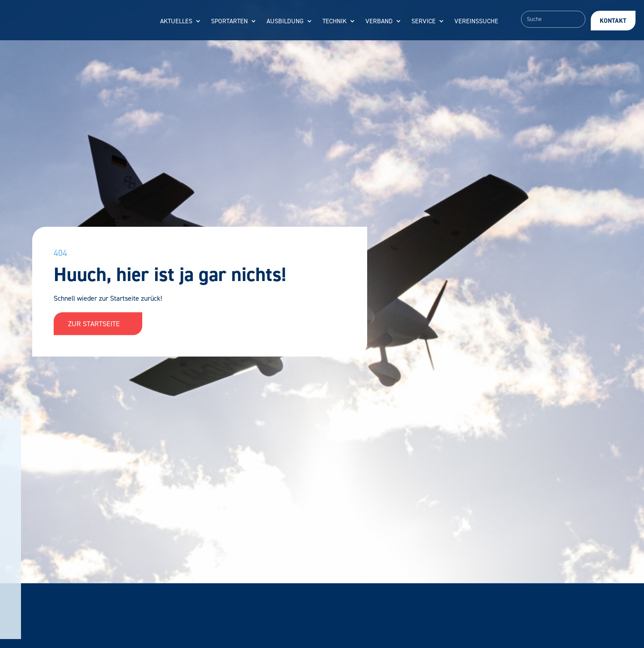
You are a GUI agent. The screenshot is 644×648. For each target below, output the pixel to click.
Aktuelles (176, 22)
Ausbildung (285, 22)
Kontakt (613, 21)
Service (424, 22)
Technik (335, 22)
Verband (379, 22)
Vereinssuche (476, 22)
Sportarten (229, 22)
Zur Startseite (98, 324)
